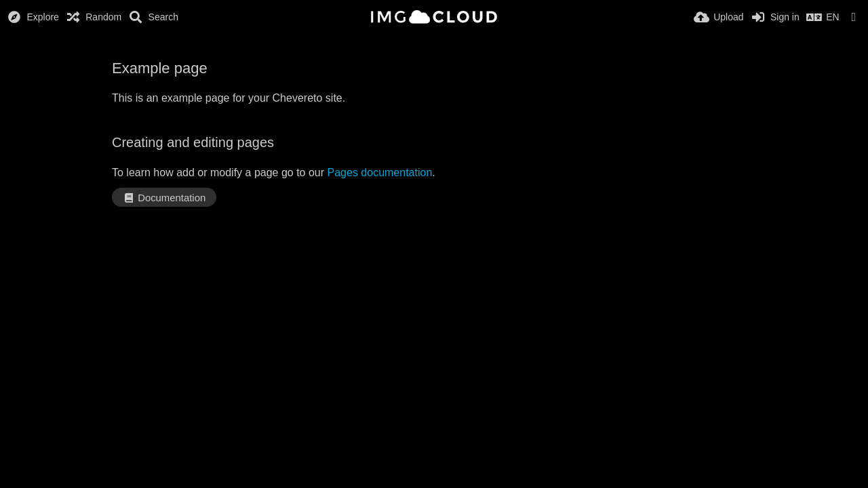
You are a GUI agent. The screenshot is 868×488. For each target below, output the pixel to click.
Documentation (164, 198)
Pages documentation (380, 172)
